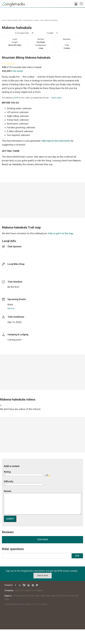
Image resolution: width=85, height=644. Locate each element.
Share (51, 33)
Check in (61, 33)
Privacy (45, 604)
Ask (77, 556)
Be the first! (13, 287)
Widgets (39, 590)
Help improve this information (56, 141)
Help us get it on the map (60, 233)
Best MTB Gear (58, 596)
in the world (17, 71)
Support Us (29, 590)
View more (42, 540)
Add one (11, 308)
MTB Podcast (19, 596)
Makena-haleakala (51, 20)
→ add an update (55, 98)
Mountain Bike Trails (15, 20)
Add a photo (39, 33)
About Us (19, 590)
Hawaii (37, 20)
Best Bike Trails (33, 596)
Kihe (42, 20)
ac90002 (15, 98)
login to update (13, 326)
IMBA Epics (46, 596)
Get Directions (23, 33)
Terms (38, 604)
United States (28, 20)
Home (4, 20)
